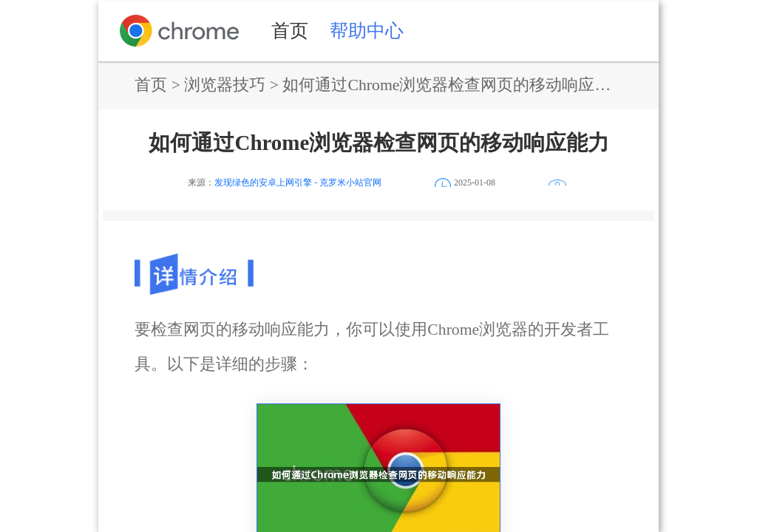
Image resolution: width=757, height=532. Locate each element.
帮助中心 (367, 30)
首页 (290, 30)
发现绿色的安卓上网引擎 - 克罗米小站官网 (298, 183)
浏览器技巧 (225, 85)
